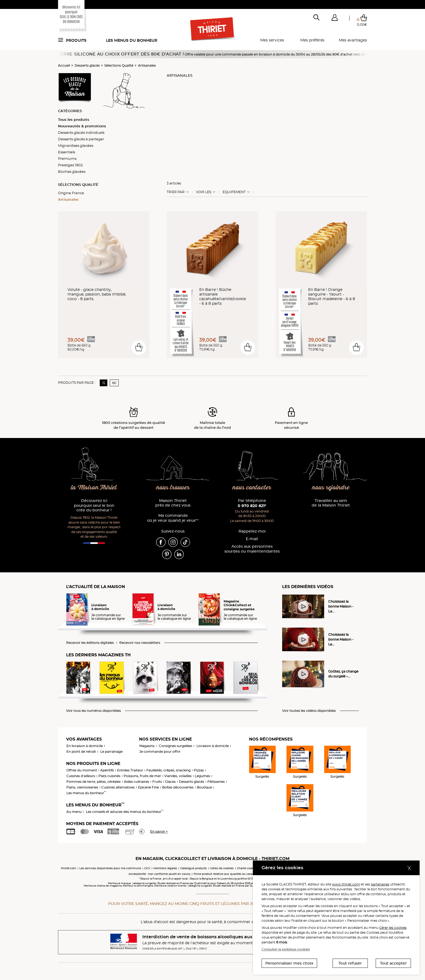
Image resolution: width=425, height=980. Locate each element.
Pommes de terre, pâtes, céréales (94, 782)
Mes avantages (353, 40)
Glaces (170, 782)
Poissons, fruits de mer (142, 776)
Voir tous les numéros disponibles (94, 711)
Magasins (147, 746)
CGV (147, 868)
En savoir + (159, 831)
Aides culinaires (136, 782)
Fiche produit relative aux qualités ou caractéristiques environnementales (245, 874)
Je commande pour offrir (160, 752)
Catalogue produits (194, 868)
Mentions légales (165, 868)
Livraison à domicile (213, 746)
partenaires (380, 884)
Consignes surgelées (176, 746)
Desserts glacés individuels (81, 132)
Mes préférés (312, 40)
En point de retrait (81, 752)
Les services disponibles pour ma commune (110, 868)
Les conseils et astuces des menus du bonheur (125, 812)
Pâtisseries (216, 782)
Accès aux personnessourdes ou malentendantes (252, 549)
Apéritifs (107, 770)
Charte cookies (247, 868)
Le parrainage (111, 752)
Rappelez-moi (252, 531)
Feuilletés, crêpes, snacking (168, 770)
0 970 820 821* (252, 506)
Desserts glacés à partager (81, 139)
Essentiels (67, 152)
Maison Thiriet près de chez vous (173, 503)
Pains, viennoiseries (82, 787)
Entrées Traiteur (130, 770)
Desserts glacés (87, 65)
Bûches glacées (72, 171)
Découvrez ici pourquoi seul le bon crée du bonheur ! (94, 506)
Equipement (234, 192)
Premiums (67, 158)
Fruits (157, 782)
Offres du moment (82, 770)
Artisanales (147, 65)
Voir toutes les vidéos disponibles (309, 711)
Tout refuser (350, 963)
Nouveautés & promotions (82, 126)
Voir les (204, 192)
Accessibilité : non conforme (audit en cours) (159, 874)
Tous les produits (74, 119)
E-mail (252, 539)
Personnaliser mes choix (289, 963)
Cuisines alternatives (118, 787)
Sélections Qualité (119, 65)
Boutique (204, 787)
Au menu (74, 812)
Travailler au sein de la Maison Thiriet (331, 503)
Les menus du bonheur (132, 40)
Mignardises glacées (76, 145)
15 (104, 383)
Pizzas (199, 770)
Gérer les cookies (393, 928)
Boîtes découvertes (178, 787)
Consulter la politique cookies (286, 949)
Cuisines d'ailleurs (81, 776)
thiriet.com (69, 868)
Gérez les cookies (222, 868)
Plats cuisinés (109, 776)
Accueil (64, 65)
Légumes (202, 776)
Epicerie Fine (148, 787)
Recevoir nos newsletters (140, 643)
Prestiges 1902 (70, 165)
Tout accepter (393, 963)
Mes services (272, 40)
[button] (334, 19)
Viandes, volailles (178, 776)
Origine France (71, 193)
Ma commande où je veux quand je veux (173, 518)
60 (114, 383)
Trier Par (176, 192)
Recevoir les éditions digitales (90, 643)
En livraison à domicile (85, 746)
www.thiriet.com (346, 884)
